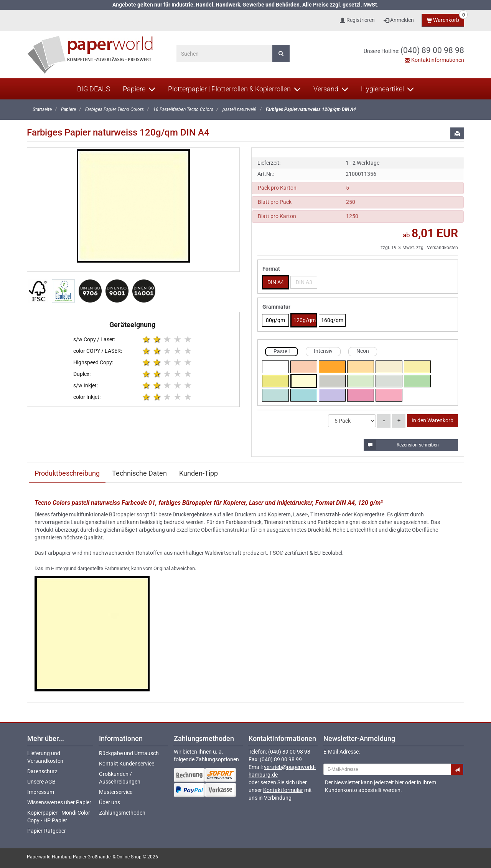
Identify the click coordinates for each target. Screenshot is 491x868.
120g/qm (305, 320)
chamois (361, 367)
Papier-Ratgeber (47, 831)
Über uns (110, 802)
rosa (361, 395)
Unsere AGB (41, 782)
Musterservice (116, 792)
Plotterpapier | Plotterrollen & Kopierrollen (234, 89)
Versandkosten (442, 248)
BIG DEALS (94, 89)
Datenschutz (42, 771)
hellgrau (389, 381)
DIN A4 (276, 282)
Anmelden (399, 20)
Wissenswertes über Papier (59, 802)
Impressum (41, 792)
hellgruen (361, 381)
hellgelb (417, 367)
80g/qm (275, 320)
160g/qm (332, 320)
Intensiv (323, 351)
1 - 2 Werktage (362, 163)
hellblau (275, 395)
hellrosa (389, 395)
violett (332, 395)
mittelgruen (417, 381)
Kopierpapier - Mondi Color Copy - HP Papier (59, 817)
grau (332, 381)
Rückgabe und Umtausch (129, 753)
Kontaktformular (283, 790)
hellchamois (389, 367)
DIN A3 (304, 282)
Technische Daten (139, 473)
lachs (304, 367)
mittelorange (332, 367)
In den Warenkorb (433, 420)
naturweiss (304, 381)
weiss (276, 367)
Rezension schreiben (402, 445)
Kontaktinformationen (434, 60)
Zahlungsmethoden (122, 813)
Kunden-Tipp (199, 473)
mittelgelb (276, 381)
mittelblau (304, 395)
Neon (363, 351)
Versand (331, 89)
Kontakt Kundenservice (127, 764)
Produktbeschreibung (67, 473)
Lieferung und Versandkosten (45, 757)
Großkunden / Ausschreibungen (120, 778)
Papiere (139, 89)
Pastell (282, 351)
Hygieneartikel (387, 89)
